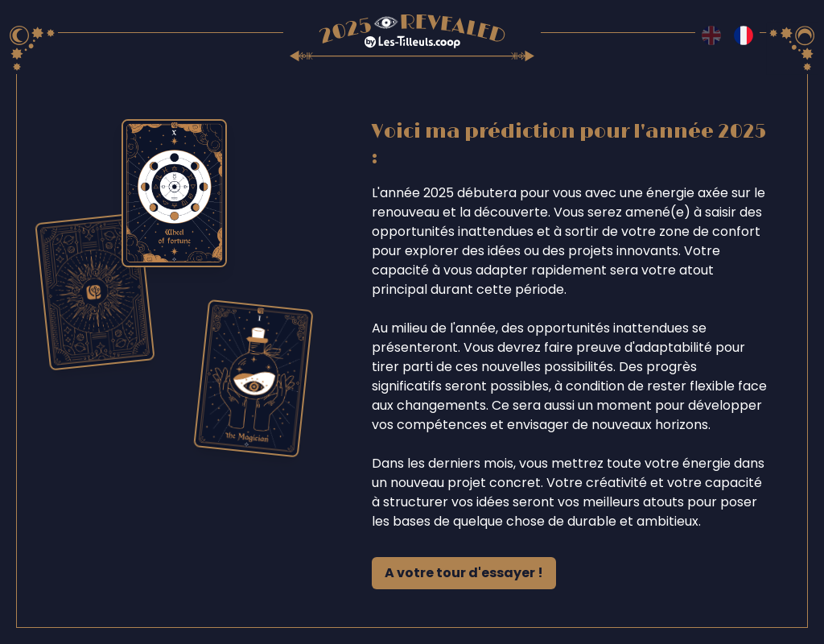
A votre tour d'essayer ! (464, 573)
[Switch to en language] (711, 35)
